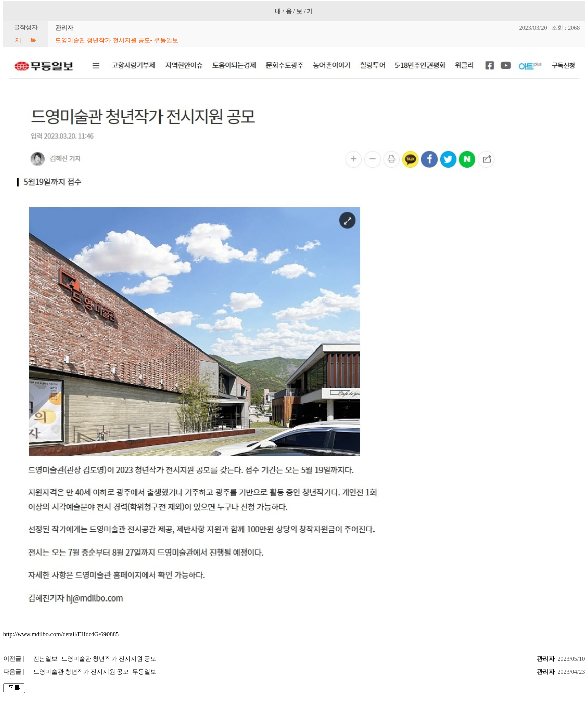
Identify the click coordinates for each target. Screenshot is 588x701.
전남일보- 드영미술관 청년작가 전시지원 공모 (95, 659)
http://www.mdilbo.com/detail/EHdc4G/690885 (61, 634)
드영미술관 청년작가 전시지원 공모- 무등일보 (95, 672)
